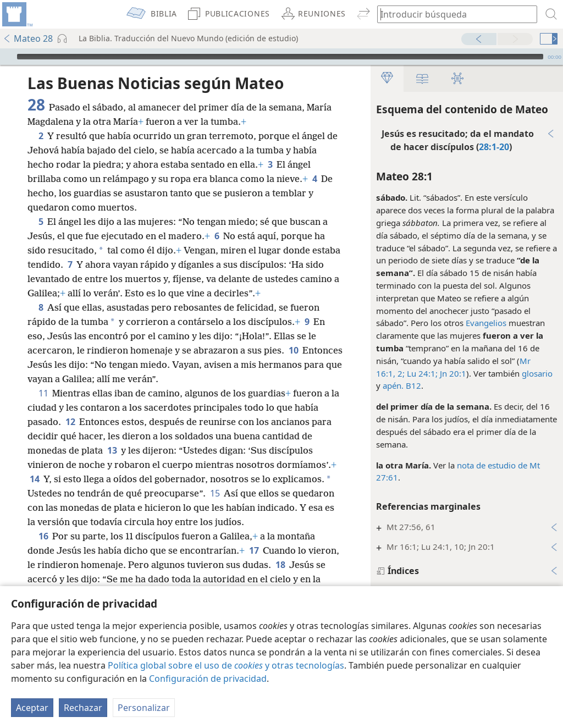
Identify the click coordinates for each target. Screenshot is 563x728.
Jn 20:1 (452, 373)
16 (43, 536)
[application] (281, 57)
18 (280, 565)
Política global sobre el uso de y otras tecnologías (226, 665)
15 (215, 493)
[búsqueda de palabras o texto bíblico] (452, 14)
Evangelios (486, 323)
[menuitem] (16, 14)
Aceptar (32, 708)
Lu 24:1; (421, 373)
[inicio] (16, 14)
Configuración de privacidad (208, 679)
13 (112, 450)
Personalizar (144, 708)
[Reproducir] (7, 57)
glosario (537, 373)
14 (34, 479)
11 (43, 393)
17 (254, 550)
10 (293, 350)
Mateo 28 (28, 38)
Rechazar (83, 708)
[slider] (280, 57)
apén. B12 (402, 385)
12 (70, 422)
